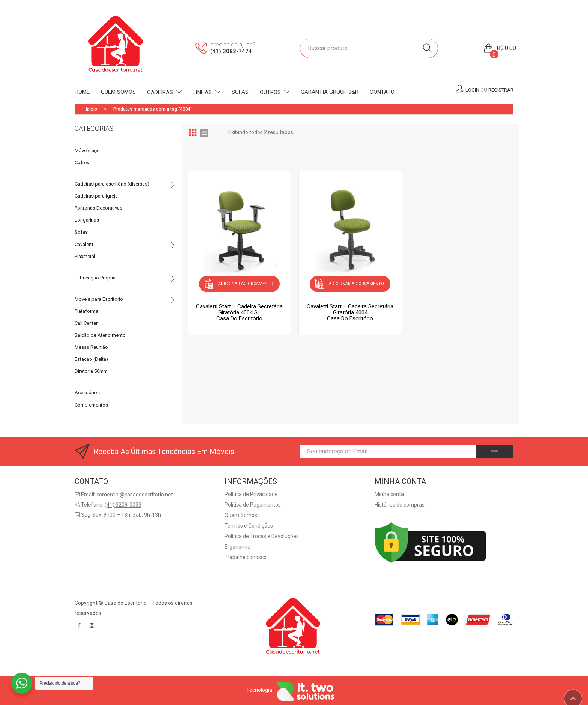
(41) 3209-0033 (123, 505)
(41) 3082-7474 (231, 51)
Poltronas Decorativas (98, 208)
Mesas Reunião (91, 347)
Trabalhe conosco (246, 557)
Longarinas (87, 220)
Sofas (81, 232)
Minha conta (389, 494)
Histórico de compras (400, 505)
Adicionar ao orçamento (246, 282)
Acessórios (87, 392)
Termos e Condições (249, 526)
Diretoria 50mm (91, 371)
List (204, 133)
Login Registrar (489, 90)
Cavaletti (84, 244)
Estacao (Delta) (91, 359)
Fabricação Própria (95, 278)
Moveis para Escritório (99, 299)
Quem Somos (241, 515)
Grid (193, 133)
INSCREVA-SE (483, 451)
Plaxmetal (85, 256)
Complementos (91, 405)
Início (91, 109)
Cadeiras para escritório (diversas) (112, 184)
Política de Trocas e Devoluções (262, 536)
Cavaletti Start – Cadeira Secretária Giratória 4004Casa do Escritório (350, 309)
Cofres (82, 163)
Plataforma (86, 311)
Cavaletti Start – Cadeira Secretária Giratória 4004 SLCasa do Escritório (239, 309)
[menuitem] (82, 92)
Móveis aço (87, 151)
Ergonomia (238, 547)
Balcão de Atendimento (100, 335)
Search (427, 48)
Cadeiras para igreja (96, 196)
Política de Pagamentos (253, 505)
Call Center (86, 323)
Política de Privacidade (251, 494)
